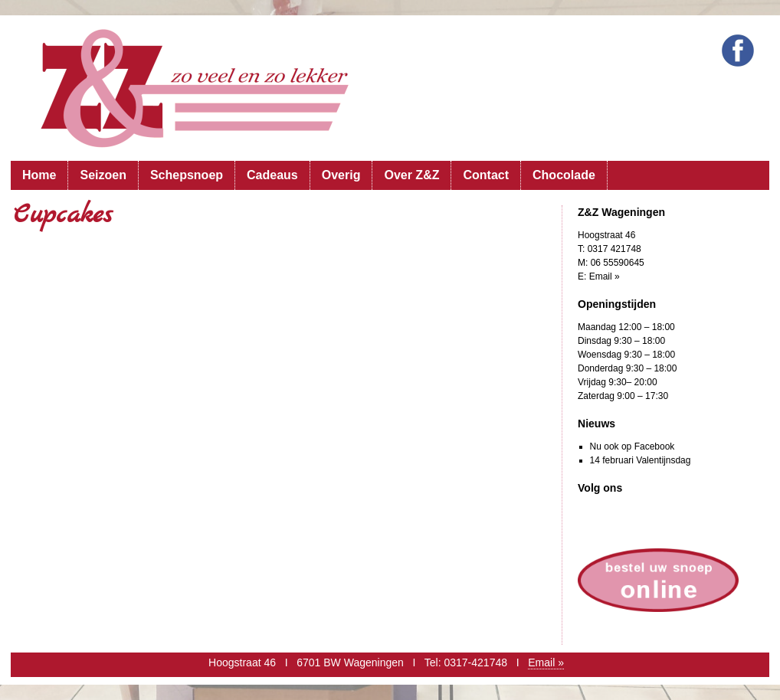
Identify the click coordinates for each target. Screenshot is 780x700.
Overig (341, 175)
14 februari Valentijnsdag (641, 460)
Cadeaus (272, 175)
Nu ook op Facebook (633, 446)
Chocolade (564, 175)
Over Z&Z (411, 175)
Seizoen (103, 175)
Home (39, 175)
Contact (486, 175)
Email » (605, 276)
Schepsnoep (187, 175)
